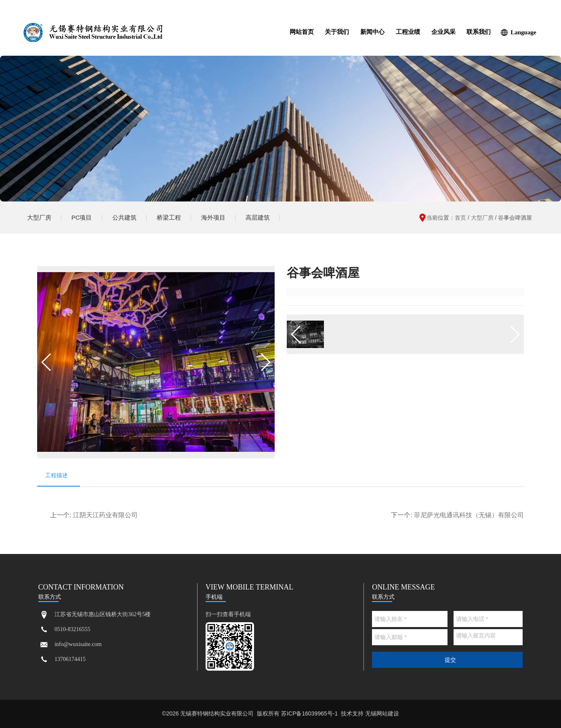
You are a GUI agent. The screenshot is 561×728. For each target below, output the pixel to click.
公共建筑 (124, 217)
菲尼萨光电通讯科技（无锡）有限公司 (469, 515)
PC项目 (82, 217)
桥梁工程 (169, 217)
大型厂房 (39, 217)
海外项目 (213, 217)
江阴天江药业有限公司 (105, 515)
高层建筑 (258, 217)
